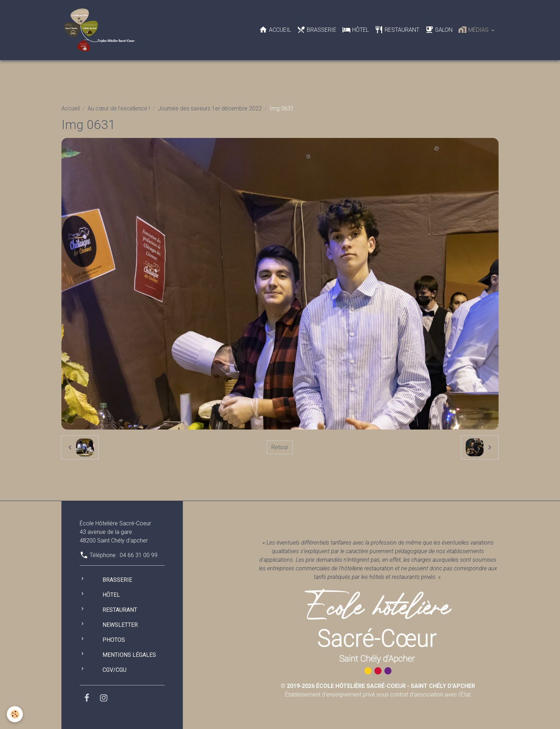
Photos (114, 640)
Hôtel (356, 30)
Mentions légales (129, 655)
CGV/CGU (114, 670)
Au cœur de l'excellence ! (119, 108)
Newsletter (120, 625)
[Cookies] (15, 714)
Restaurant (397, 30)
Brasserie (317, 30)
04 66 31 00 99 (139, 555)
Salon (439, 30)
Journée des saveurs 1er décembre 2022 (210, 108)
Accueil (275, 30)
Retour (280, 447)
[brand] (101, 30)
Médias (474, 30)
